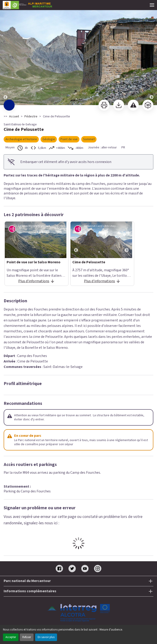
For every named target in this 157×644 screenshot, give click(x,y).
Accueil (14, 116)
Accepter (11, 637)
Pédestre (31, 116)
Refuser (27, 637)
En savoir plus (46, 637)
